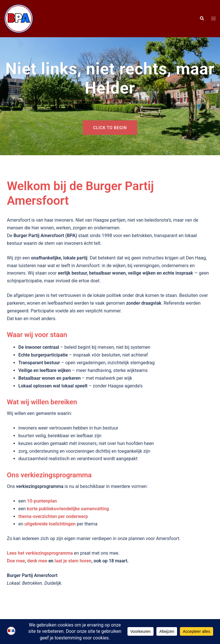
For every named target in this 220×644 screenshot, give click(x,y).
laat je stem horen (73, 561)
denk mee (37, 561)
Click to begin (110, 128)
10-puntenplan (42, 501)
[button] (202, 19)
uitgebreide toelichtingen (50, 524)
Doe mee (16, 561)
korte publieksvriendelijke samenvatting (68, 509)
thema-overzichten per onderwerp (53, 516)
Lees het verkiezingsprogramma (40, 553)
